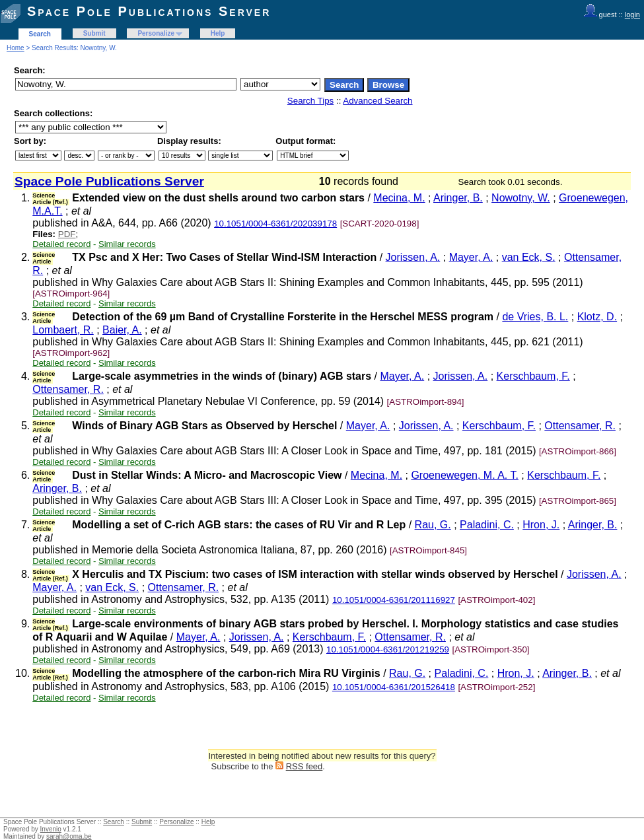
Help (218, 33)
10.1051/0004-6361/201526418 (394, 687)
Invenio (51, 829)
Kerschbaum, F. (533, 376)
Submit (94, 33)
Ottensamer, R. (68, 389)
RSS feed (304, 766)
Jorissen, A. (413, 257)
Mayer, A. (471, 257)
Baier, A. (122, 330)
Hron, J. (541, 525)
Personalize (156, 33)
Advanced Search (377, 101)
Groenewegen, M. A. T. (464, 475)
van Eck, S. (529, 257)
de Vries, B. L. (535, 317)
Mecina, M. (399, 198)
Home (16, 48)
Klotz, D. (597, 317)
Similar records (127, 244)
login (632, 15)
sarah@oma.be (69, 836)
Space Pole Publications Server (149, 11)
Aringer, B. (458, 198)
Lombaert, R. (63, 330)
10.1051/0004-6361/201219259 (388, 649)
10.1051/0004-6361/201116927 (394, 600)
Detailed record (61, 244)
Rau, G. (433, 525)
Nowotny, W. (521, 198)
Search (40, 34)
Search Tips (310, 101)
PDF (67, 234)
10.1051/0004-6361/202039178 (275, 224)
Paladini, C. (487, 525)
